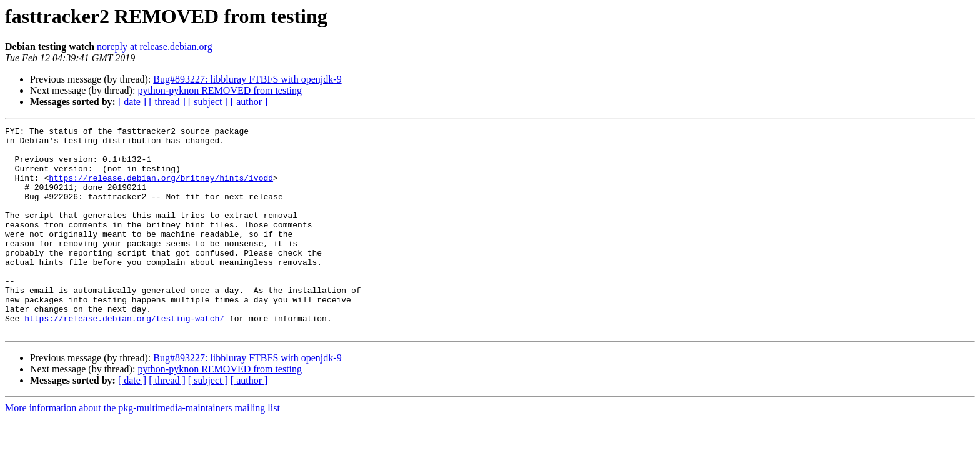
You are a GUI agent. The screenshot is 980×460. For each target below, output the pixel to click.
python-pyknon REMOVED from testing (220, 90)
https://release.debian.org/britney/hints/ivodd (161, 189)
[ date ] (132, 102)
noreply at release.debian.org (155, 47)
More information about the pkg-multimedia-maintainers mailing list (142, 449)
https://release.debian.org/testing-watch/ (124, 357)
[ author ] (249, 102)
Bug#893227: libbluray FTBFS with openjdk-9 (247, 79)
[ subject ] (208, 102)
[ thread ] (167, 102)
